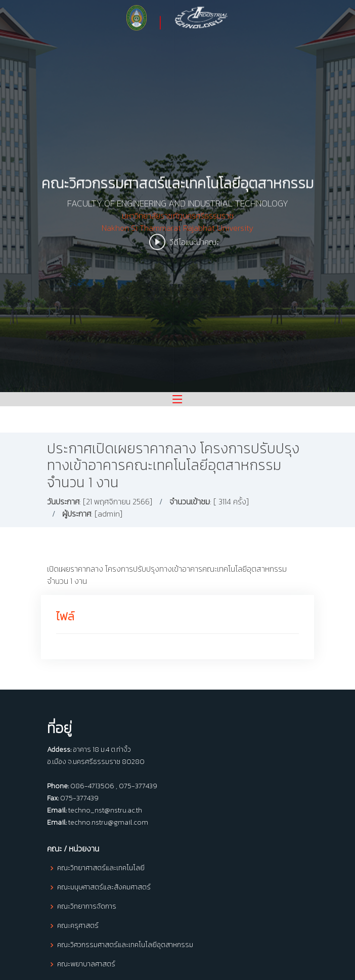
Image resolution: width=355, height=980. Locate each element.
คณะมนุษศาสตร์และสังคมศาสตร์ (104, 887)
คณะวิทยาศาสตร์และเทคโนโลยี (101, 868)
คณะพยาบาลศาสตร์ (86, 964)
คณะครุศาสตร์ (78, 926)
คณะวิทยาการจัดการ (87, 907)
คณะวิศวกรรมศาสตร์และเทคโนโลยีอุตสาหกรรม (125, 945)
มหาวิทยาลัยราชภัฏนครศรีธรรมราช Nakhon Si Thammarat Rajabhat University (177, 230)
